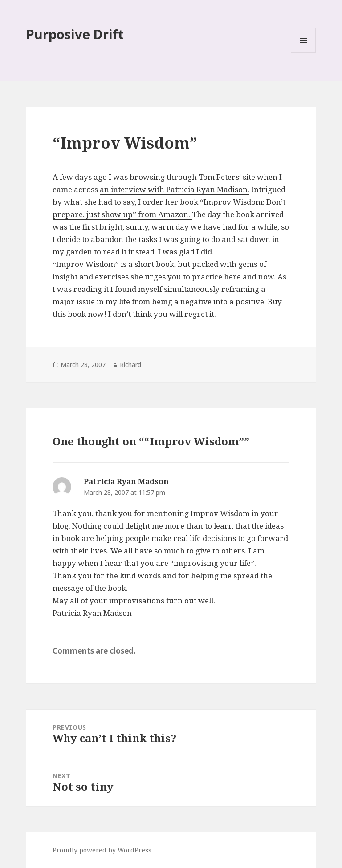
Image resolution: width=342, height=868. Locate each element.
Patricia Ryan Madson (126, 481)
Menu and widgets (303, 53)
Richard (130, 365)
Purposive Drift (75, 34)
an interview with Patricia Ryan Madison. (175, 189)
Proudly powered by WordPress (102, 850)
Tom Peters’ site (228, 177)
